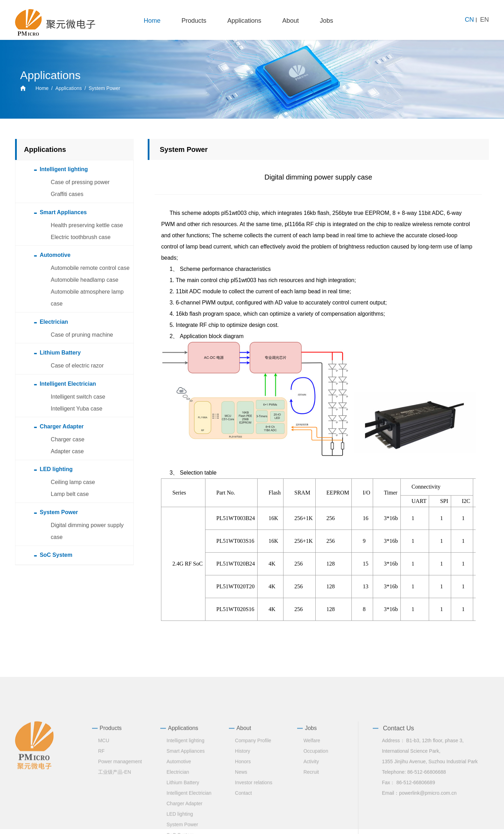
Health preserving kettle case (87, 225)
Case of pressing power (80, 182)
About (291, 21)
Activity (311, 813)
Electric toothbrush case (81, 237)
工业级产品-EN (114, 824)
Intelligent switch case (78, 397)
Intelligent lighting (185, 792)
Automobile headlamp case (85, 280)
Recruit (311, 824)
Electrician (178, 824)
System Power (104, 88)
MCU (104, 792)
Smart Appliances (186, 803)
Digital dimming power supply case (87, 531)
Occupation (316, 803)
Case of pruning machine (82, 335)
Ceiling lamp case (73, 482)
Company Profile (253, 792)
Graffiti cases (67, 194)
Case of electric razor (77, 366)
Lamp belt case (70, 494)
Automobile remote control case (90, 268)
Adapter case (67, 451)
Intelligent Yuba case (76, 409)
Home (152, 21)
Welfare (312, 792)
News (241, 824)
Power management (120, 813)
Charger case (68, 439)
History (243, 803)
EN (485, 20)
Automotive (179, 813)
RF (101, 803)
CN (469, 20)
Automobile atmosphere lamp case (87, 298)
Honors (243, 813)
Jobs (327, 21)
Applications (244, 21)
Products (194, 21)
